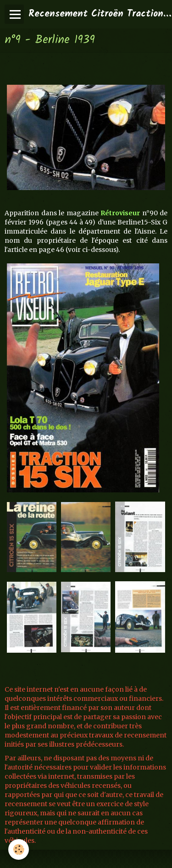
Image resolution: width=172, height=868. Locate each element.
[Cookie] (19, 849)
